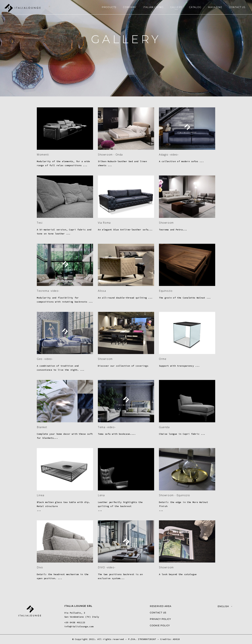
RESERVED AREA (160, 606)
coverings (142, 366)
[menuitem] (225, 606)
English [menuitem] (223, 606)
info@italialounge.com (79, 626)
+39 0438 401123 (75, 622)
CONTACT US (158, 613)
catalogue (190, 574)
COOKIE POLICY (160, 625)
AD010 (176, 639)
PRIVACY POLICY (160, 619)
